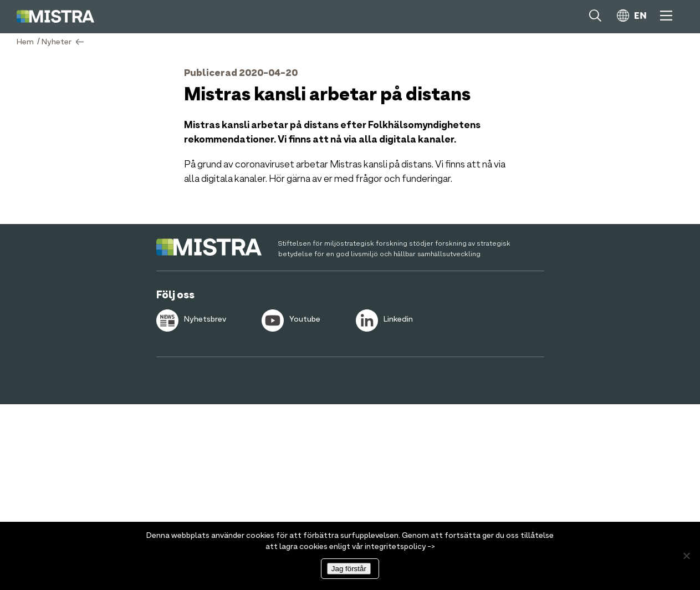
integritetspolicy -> (400, 547)
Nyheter (57, 42)
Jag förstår (349, 569)
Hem (25, 42)
